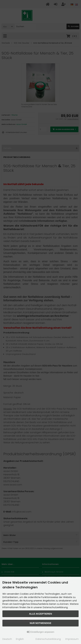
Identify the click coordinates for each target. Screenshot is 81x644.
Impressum (72, 639)
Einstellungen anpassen (41, 632)
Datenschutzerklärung (48, 639)
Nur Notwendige (40, 623)
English (20, 639)
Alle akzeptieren (41, 614)
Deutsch (7, 639)
